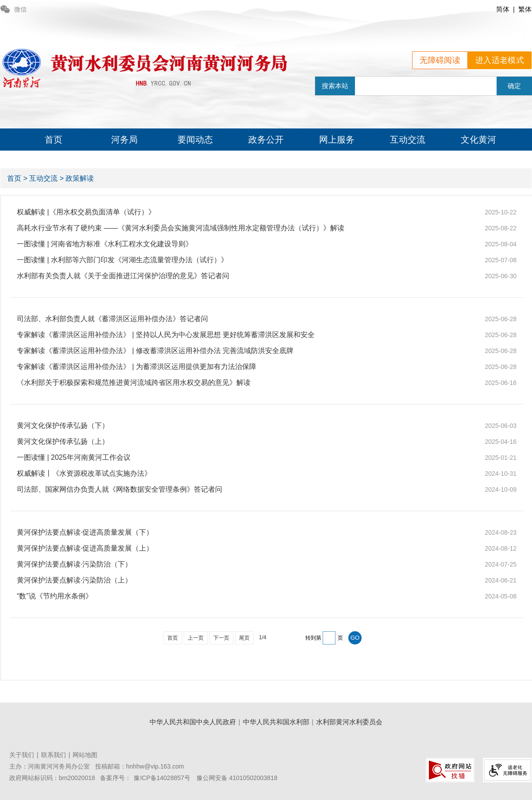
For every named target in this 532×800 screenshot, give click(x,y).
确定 (514, 86)
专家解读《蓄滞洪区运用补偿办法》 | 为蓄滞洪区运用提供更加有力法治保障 (137, 367)
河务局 (124, 140)
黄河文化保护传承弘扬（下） (63, 425)
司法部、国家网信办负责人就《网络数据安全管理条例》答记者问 (120, 489)
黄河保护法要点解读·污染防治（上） (74, 580)
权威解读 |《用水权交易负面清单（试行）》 (86, 212)
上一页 (196, 638)
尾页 (244, 638)
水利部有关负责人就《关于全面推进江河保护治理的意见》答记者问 (123, 276)
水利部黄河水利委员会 (349, 722)
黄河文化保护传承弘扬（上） (63, 441)
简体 (503, 9)
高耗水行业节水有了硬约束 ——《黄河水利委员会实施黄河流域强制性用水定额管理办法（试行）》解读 (181, 228)
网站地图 (85, 755)
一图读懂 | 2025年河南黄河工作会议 (74, 457)
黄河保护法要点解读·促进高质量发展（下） (85, 532)
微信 (13, 9)
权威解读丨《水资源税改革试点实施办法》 (84, 473)
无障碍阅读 (440, 60)
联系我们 (54, 755)
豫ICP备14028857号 (162, 778)
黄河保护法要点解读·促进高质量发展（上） (85, 548)
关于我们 (22, 755)
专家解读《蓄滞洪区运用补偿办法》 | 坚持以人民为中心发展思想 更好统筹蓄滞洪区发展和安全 (166, 335)
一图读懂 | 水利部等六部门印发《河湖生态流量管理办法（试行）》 (122, 260)
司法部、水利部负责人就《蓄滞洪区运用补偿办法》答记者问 (112, 319)
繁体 (525, 9)
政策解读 (80, 178)
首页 (54, 140)
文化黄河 (478, 140)
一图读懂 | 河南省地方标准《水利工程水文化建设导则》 (105, 244)
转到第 (313, 638)
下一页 (221, 638)
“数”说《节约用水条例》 (55, 596)
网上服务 (337, 140)
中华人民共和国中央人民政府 (193, 722)
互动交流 (408, 140)
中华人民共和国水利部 (276, 722)
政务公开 (266, 140)
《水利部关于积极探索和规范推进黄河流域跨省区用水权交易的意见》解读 (134, 383)
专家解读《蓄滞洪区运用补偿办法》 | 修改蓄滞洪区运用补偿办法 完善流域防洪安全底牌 (155, 351)
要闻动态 (195, 140)
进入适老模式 (500, 60)
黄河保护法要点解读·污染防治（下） (74, 564)
